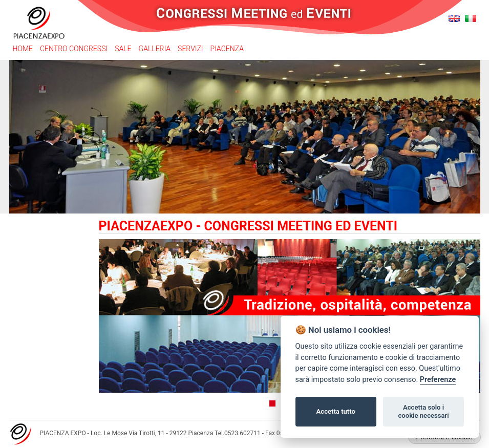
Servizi (190, 49)
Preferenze (438, 380)
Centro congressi (74, 49)
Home (23, 49)
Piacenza (227, 49)
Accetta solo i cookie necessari (423, 411)
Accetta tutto (336, 411)
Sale (123, 49)
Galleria (155, 49)
